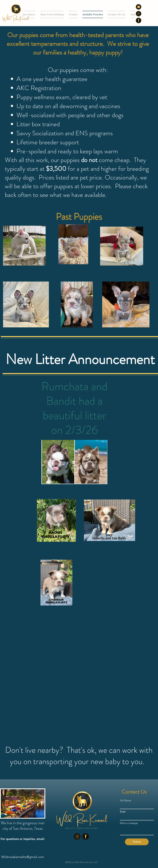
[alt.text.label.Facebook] (139, 20)
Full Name (126, 800)
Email (123, 812)
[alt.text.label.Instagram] (77, 836)
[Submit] (137, 842)
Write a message (129, 823)
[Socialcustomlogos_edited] (139, 7)
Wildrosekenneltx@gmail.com (23, 857)
